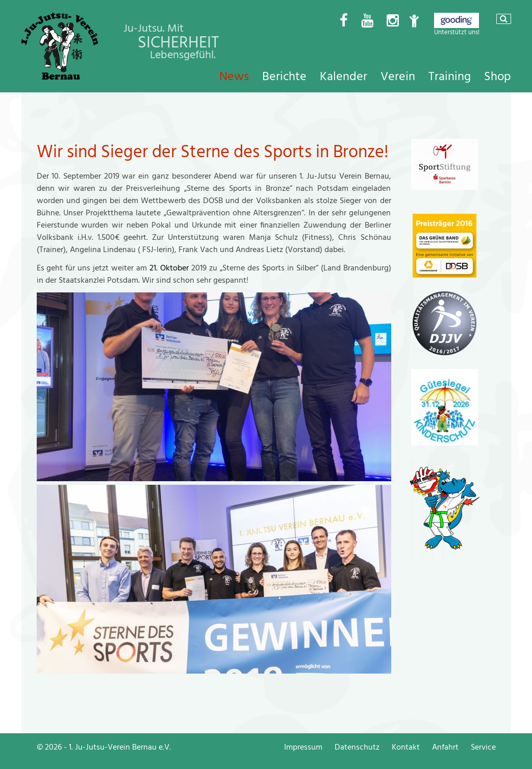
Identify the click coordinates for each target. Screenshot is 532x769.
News (234, 77)
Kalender (344, 77)
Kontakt (406, 747)
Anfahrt (445, 747)
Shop (498, 77)
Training (450, 77)
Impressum (303, 747)
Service (483, 747)
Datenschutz (357, 747)
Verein (398, 77)
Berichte (284, 77)
